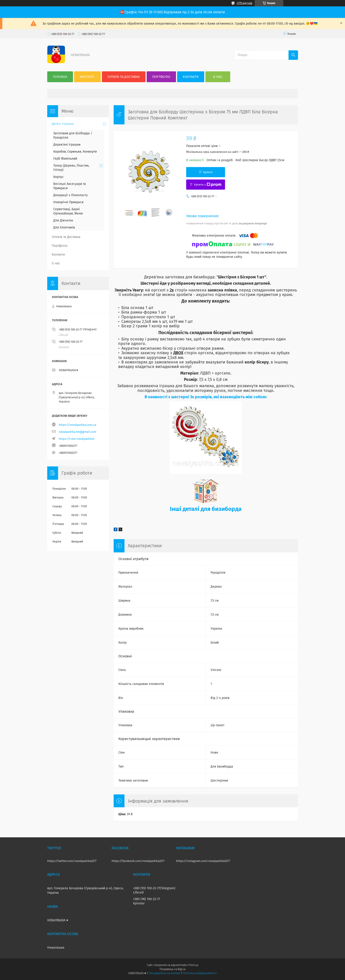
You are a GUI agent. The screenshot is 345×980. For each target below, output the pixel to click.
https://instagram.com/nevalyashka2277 (203, 861)
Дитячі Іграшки (63, 124)
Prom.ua (193, 965)
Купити (208, 172)
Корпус (59, 177)
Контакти (191, 77)
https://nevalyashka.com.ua (77, 425)
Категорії (87, 77)
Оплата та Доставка (124, 77)
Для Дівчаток (63, 220)
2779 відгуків (245, 3)
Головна (60, 77)
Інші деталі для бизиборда (206, 509)
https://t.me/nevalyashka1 (77, 439)
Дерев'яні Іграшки (67, 145)
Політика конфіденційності (200, 973)
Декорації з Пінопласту (70, 195)
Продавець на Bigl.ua (172, 969)
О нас (218, 77)
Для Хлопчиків (64, 227)
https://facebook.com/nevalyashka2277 (138, 861)
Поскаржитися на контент (164, 973)
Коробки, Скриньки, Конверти (75, 152)
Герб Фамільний (65, 159)
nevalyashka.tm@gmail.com (77, 432)
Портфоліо (161, 77)
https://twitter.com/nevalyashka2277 (72, 861)
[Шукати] (293, 55)
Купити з (208, 185)
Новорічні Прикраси (68, 202)
